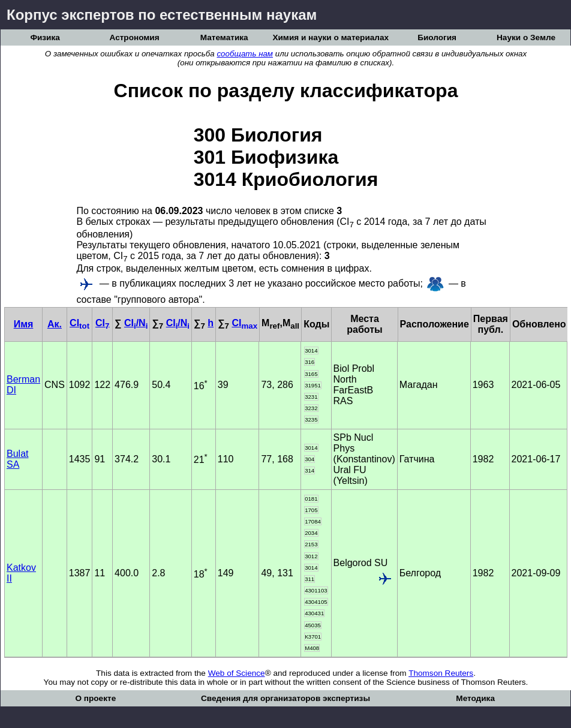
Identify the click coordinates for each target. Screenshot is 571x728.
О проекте (95, 698)
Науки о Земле (526, 37)
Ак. (55, 324)
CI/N (136, 323)
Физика (45, 37)
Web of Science (237, 673)
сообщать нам (245, 54)
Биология (437, 37)
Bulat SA (17, 459)
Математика (224, 37)
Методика (475, 698)
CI (79, 323)
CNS (55, 385)
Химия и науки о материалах (330, 37)
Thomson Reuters (441, 673)
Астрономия (135, 37)
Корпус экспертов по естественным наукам (162, 15)
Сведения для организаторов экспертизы (285, 698)
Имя (24, 324)
